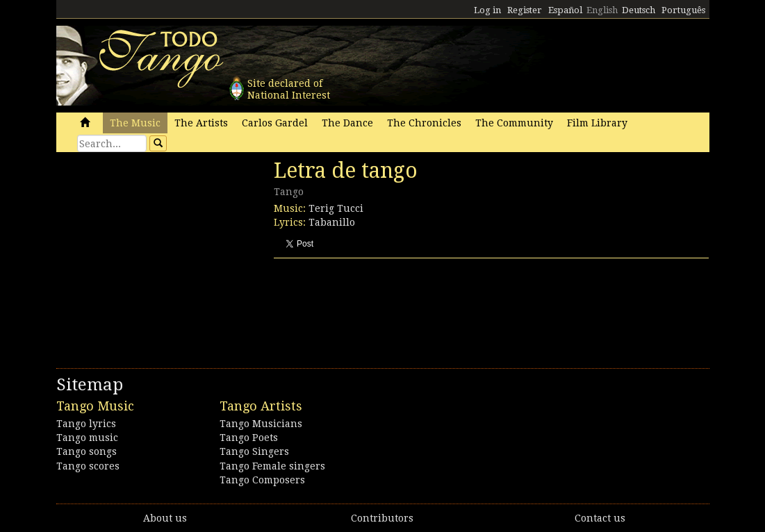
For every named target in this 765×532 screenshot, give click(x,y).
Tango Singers (254, 451)
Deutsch (639, 10)
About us (165, 518)
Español (565, 10)
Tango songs (87, 451)
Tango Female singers (272, 466)
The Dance (347, 123)
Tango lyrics (86, 424)
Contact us (600, 518)
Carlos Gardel (275, 123)
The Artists (201, 123)
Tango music (87, 438)
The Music (135, 123)
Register (525, 10)
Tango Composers (262, 480)
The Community (514, 123)
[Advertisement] (161, 253)
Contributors (382, 518)
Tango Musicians (261, 424)
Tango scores (88, 466)
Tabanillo (332, 222)
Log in (487, 10)
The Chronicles (424, 123)
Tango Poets (249, 438)
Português (683, 10)
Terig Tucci (336, 208)
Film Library (597, 123)
